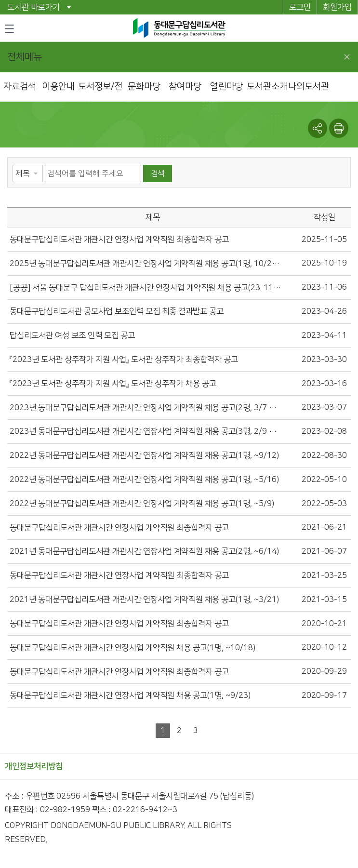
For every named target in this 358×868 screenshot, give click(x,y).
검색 (158, 174)
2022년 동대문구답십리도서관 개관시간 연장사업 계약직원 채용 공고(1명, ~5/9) (142, 504)
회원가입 (337, 7)
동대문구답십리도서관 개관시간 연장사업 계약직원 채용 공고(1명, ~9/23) (130, 695)
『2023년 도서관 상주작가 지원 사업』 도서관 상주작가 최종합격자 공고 (124, 360)
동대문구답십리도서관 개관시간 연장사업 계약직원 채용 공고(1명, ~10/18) (133, 648)
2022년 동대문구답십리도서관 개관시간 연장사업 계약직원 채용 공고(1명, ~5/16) (144, 480)
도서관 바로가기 (33, 7)
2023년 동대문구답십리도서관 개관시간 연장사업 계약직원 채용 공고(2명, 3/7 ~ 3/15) (145, 408)
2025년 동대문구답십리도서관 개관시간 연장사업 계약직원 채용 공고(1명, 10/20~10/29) (145, 264)
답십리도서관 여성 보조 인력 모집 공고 (72, 335)
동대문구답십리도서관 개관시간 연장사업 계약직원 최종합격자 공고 (119, 240)
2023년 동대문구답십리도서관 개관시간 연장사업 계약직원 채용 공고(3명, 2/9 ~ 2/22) (145, 431)
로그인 (300, 7)
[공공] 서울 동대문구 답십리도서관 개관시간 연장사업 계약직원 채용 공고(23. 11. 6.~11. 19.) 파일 (145, 288)
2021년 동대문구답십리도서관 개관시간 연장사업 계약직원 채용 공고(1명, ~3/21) (144, 600)
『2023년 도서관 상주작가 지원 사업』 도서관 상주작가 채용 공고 (113, 384)
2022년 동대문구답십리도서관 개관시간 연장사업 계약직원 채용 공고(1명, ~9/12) (144, 455)
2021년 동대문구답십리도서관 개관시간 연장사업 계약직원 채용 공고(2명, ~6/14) (144, 551)
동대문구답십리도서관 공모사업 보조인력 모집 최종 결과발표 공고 (117, 311)
